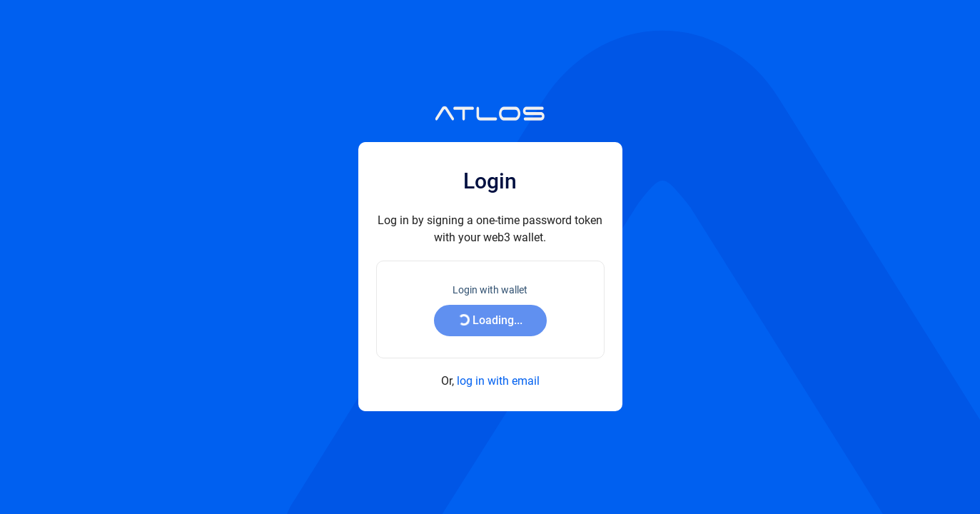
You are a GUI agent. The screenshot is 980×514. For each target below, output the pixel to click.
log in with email (498, 381)
